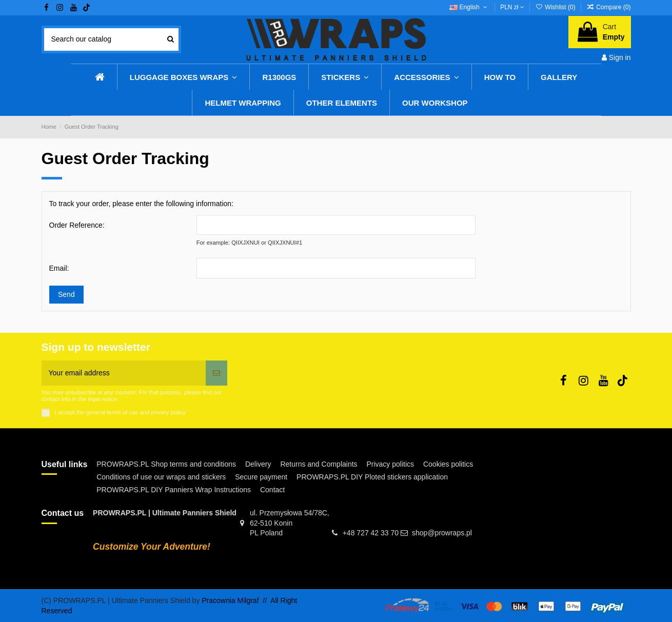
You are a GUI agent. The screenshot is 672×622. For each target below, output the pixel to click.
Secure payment (261, 477)
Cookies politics (448, 464)
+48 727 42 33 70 (371, 533)
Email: (59, 268)
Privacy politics (390, 464)
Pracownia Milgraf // (236, 600)
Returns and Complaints (319, 464)
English (469, 7)
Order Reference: (77, 225)
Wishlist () (556, 7)
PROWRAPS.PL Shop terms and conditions (166, 464)
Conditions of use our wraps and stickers (161, 477)
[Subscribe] (216, 373)
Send (66, 294)
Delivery (258, 464)
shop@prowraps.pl (442, 533)
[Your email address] (124, 373)
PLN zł (512, 7)
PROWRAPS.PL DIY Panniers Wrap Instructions (174, 490)
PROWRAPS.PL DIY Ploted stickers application (372, 477)
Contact (272, 490)
